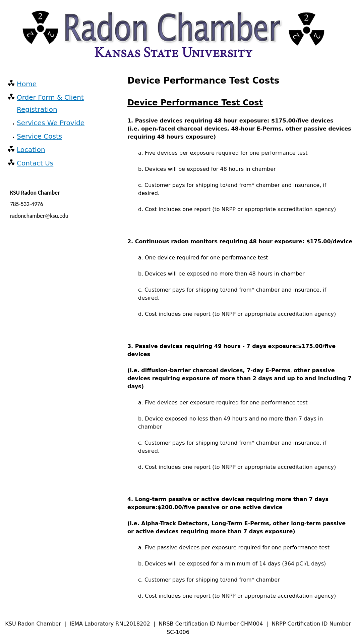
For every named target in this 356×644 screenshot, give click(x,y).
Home (27, 84)
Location (31, 150)
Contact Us (35, 163)
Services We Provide (51, 123)
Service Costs (39, 136)
